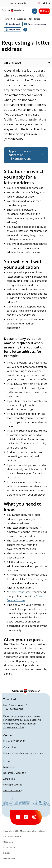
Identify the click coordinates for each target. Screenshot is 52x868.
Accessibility (9, 847)
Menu (44, 11)
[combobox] (43, 3)
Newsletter (9, 767)
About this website (12, 836)
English (42, 3)
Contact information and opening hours (24, 753)
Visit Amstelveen (13, 791)
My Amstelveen (23, 3)
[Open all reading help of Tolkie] (25, 30)
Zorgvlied (9, 779)
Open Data (8, 842)
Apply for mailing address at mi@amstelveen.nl (26, 155)
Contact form (11, 747)
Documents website (15, 773)
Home (7, 19)
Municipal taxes (13, 785)
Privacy (7, 853)
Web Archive (11, 859)
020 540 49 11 (18, 741)
